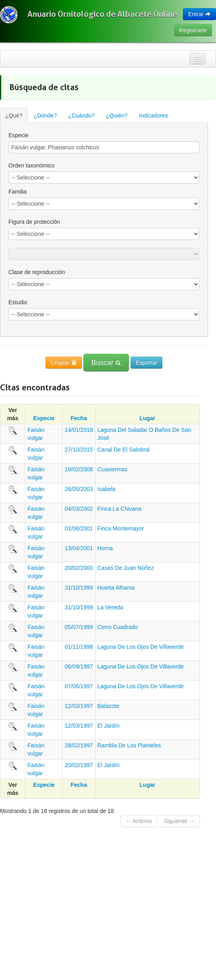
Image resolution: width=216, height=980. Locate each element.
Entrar (199, 14)
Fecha (79, 418)
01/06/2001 (79, 528)
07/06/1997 (79, 686)
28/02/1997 (79, 745)
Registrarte (193, 30)
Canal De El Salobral (124, 450)
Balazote (108, 706)
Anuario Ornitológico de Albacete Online (102, 14)
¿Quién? (117, 116)
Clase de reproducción (37, 272)
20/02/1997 (79, 765)
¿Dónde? (46, 116)
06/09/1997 (79, 666)
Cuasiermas (113, 469)
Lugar (147, 418)
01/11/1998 (79, 647)
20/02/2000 (79, 568)
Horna (105, 548)
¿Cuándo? (81, 116)
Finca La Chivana (119, 509)
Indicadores (154, 116)
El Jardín (109, 726)
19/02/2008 (79, 469)
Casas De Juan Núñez (126, 568)
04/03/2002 (79, 509)
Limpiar (64, 363)
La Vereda (110, 607)
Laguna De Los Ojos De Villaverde (141, 647)
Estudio (18, 302)
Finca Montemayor (121, 528)
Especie (19, 135)
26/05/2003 (79, 489)
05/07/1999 (79, 627)
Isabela (107, 489)
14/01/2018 (79, 430)
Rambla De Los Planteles (129, 745)
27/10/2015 (79, 450)
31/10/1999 (79, 588)
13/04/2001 (79, 548)
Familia (18, 192)
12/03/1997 (79, 706)
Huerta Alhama (116, 588)
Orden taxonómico (31, 165)
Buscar (106, 363)
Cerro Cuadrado (118, 627)
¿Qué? (14, 116)
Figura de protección (34, 222)
